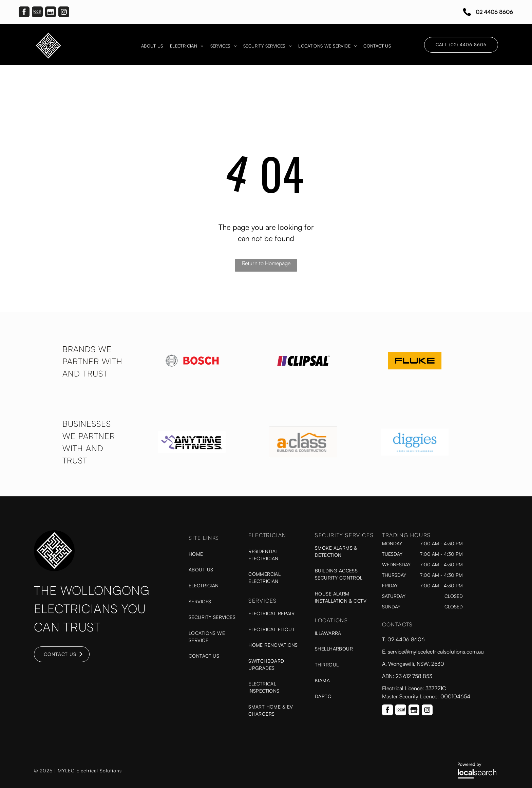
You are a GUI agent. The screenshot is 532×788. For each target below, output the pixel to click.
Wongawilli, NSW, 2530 (416, 664)
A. (385, 664)
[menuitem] (152, 46)
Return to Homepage (266, 263)
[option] (192, 361)
